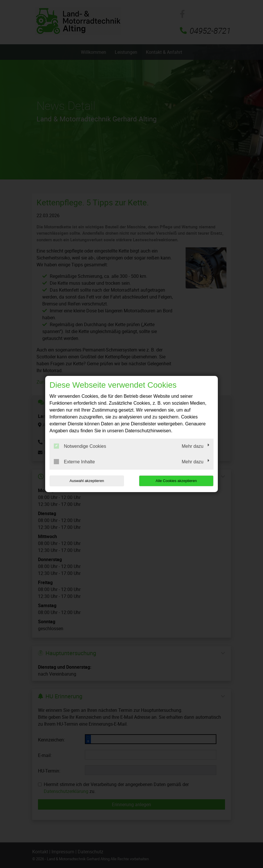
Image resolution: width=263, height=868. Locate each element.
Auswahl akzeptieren (86, 481)
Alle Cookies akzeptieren (177, 481)
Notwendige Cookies (80, 446)
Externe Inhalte (74, 462)
